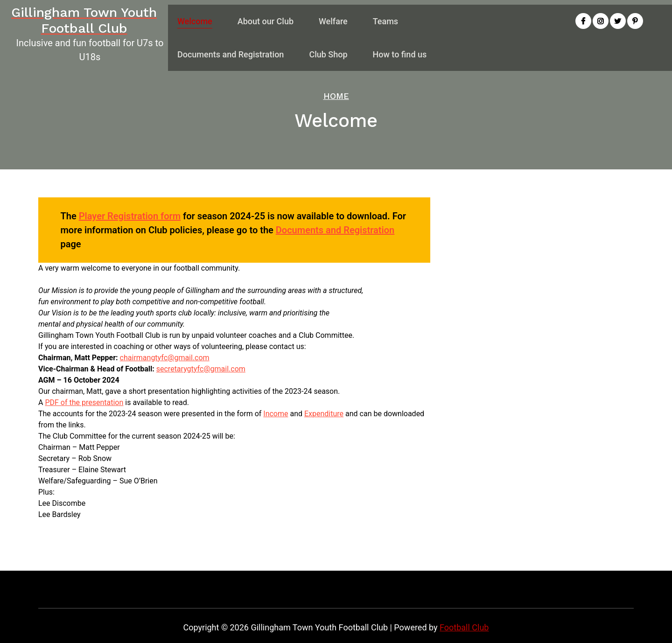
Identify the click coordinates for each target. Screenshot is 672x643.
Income (276, 414)
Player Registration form (130, 216)
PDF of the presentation (84, 402)
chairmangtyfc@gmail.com (165, 358)
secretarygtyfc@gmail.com (201, 369)
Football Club (464, 627)
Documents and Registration (335, 230)
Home (336, 96)
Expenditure (324, 414)
